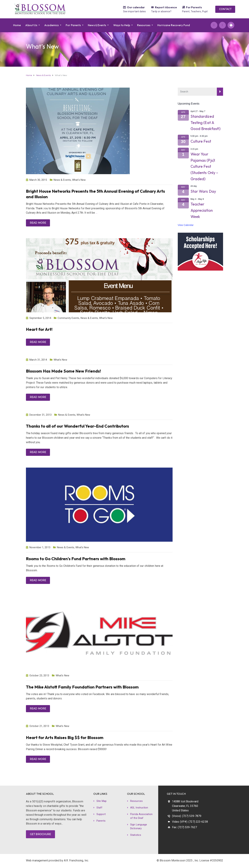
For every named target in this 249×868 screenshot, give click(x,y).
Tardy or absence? (161, 11)
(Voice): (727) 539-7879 (187, 816)
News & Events (97, 25)
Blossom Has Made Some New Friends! (63, 371)
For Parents (194, 7)
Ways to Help (122, 25)
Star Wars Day (203, 191)
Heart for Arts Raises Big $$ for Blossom (65, 737)
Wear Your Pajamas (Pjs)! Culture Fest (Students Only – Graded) (204, 166)
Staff (100, 808)
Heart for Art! (39, 329)
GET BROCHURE (40, 834)
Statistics (136, 835)
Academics (51, 25)
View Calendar (186, 225)
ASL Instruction (139, 808)
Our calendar (136, 7)
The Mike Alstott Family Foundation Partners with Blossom (82, 687)
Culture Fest (201, 141)
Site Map (102, 801)
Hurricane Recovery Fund (174, 25)
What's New (79, 180)
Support (101, 814)
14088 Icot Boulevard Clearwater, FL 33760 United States (185, 806)
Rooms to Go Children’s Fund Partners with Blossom (76, 559)
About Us (31, 25)
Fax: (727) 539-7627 (185, 827)
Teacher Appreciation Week (202, 210)
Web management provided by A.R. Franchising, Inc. (57, 860)
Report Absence (166, 7)
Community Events (68, 318)
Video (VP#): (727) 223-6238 (190, 822)
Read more (38, 223)
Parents (101, 821)
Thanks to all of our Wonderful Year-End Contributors (77, 426)
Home (17, 25)
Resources (144, 25)
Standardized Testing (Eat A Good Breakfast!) (206, 122)
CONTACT (225, 9)
